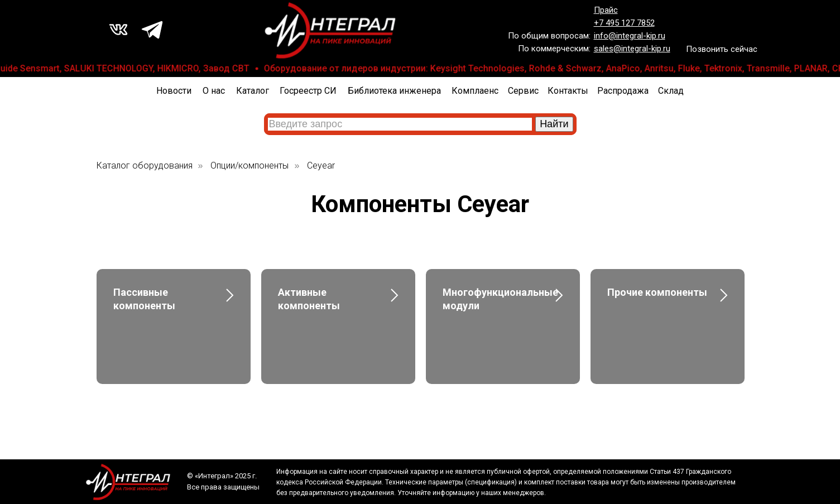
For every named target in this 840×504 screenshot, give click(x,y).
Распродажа (623, 91)
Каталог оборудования (145, 165)
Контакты (568, 91)
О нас (214, 91)
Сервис (523, 91)
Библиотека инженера (394, 91)
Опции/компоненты (249, 165)
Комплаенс (475, 91)
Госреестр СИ (308, 91)
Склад (671, 91)
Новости (174, 91)
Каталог (253, 91)
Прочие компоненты (657, 292)
